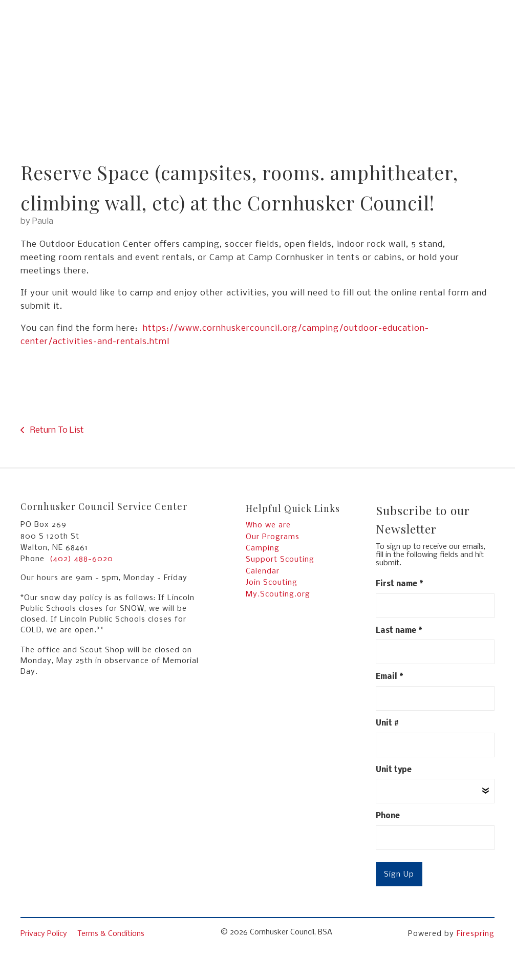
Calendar (263, 571)
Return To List (56, 430)
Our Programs (273, 537)
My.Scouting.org (278, 594)
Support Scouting (280, 560)
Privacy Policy (44, 934)
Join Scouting (272, 583)
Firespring (476, 934)
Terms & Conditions (111, 934)
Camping (263, 548)
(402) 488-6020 (81, 559)
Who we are (268, 525)
